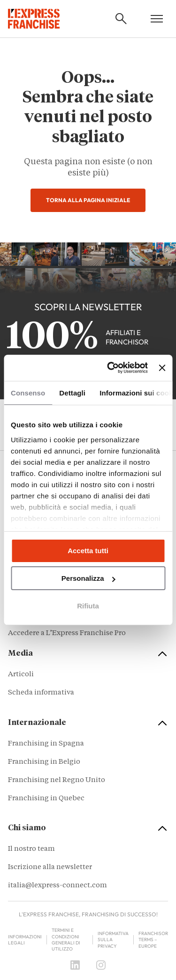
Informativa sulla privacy (113, 940)
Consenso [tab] (28, 392)
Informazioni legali (25, 940)
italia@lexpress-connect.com (57, 886)
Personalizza (88, 578)
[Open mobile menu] (157, 19)
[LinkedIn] (75, 965)
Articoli (21, 675)
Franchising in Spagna (46, 744)
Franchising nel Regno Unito (57, 780)
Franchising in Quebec (46, 799)
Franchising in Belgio (44, 762)
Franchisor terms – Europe (153, 940)
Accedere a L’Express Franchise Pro (67, 633)
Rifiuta (88, 606)
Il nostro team (31, 849)
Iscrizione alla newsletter (50, 867)
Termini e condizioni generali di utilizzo (66, 940)
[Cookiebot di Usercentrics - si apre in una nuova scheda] (111, 368)
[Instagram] (101, 965)
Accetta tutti (88, 551)
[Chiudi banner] (162, 368)
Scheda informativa (41, 693)
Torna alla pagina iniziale (88, 200)
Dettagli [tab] (72, 392)
